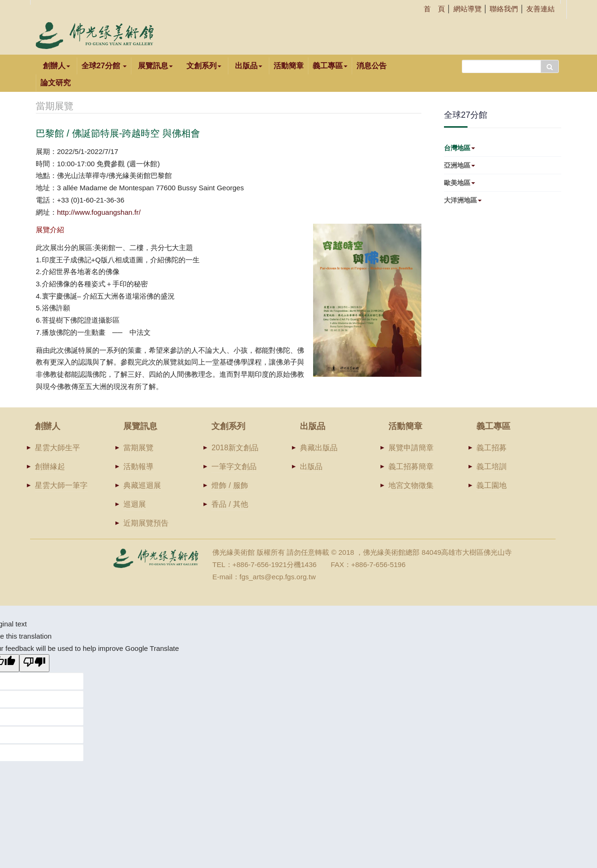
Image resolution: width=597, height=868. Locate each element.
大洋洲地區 (463, 200)
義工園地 (492, 485)
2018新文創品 (235, 448)
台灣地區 (460, 148)
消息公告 (371, 66)
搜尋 (550, 66)
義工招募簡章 (411, 466)
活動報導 (138, 466)
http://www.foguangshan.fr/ (99, 212)
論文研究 (56, 83)
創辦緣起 (50, 466)
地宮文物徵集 (411, 485)
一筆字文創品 (234, 466)
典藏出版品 (319, 448)
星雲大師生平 (57, 448)
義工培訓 (492, 466)
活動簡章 (289, 66)
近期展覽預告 (146, 523)
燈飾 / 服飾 (230, 485)
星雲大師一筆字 (61, 485)
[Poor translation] (34, 663)
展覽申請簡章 (411, 448)
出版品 (311, 466)
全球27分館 (104, 66)
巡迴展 (135, 504)
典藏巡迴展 (142, 485)
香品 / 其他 (230, 504)
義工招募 (492, 448)
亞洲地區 (460, 165)
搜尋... (462, 58)
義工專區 (330, 66)
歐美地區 (460, 183)
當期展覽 (138, 448)
